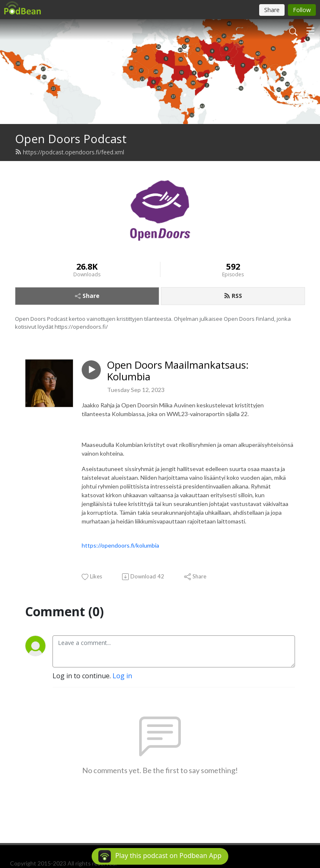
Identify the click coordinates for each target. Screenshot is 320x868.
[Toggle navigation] (310, 31)
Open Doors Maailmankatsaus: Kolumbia (178, 371)
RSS (233, 296)
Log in (122, 676)
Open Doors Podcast (71, 139)
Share (87, 296)
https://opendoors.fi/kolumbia (120, 545)
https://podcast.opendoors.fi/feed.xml (70, 152)
